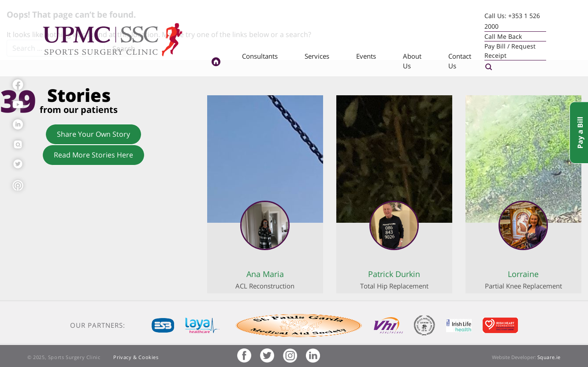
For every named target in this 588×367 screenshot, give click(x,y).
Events (366, 56)
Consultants (260, 56)
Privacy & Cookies (136, 357)
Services (317, 56)
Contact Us (460, 61)
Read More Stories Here (93, 155)
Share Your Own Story (93, 134)
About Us (412, 61)
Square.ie (549, 357)
